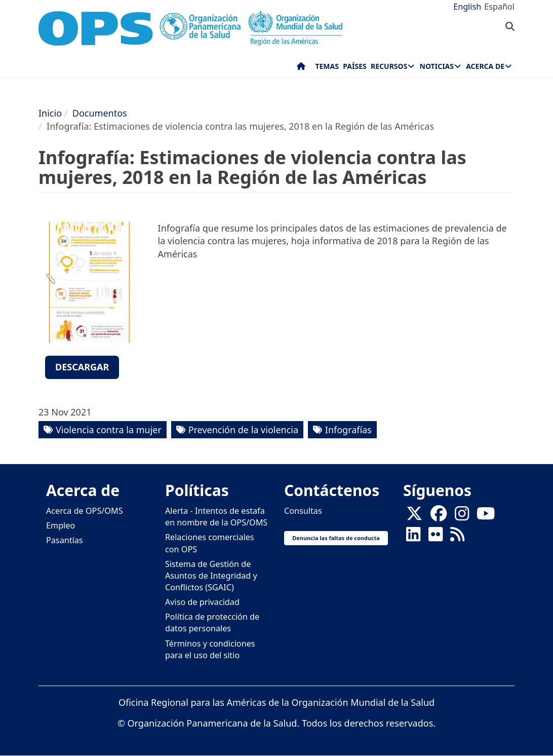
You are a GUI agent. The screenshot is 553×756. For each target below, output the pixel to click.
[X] (414, 517)
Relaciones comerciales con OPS (210, 543)
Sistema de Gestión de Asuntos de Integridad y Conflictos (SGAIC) (211, 576)
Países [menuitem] (354, 66)
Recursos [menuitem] (389, 66)
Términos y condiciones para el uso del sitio (210, 649)
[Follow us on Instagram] (462, 517)
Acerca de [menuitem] (485, 66)
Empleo (61, 525)
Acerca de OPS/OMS (85, 511)
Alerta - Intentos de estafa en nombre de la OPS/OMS (216, 517)
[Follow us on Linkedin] (413, 538)
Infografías (348, 430)
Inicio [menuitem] (301, 68)
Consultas (303, 511)
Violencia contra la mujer (109, 430)
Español (499, 7)
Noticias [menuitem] (437, 66)
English (467, 7)
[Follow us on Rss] (457, 538)
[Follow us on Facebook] (439, 517)
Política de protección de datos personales (212, 622)
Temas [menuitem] (327, 66)
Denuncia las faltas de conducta (336, 538)
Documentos (100, 113)
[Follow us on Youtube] (486, 517)
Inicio (50, 113)
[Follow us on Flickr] (436, 538)
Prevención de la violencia (243, 430)
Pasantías (65, 540)
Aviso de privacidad (202, 602)
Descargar (82, 367)
